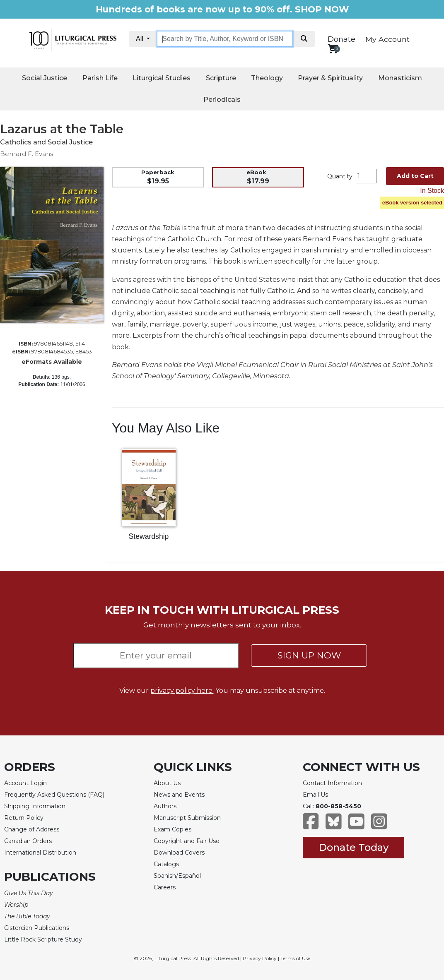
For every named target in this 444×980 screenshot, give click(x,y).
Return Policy (24, 818)
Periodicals (222, 100)
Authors (165, 806)
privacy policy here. (182, 691)
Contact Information (332, 783)
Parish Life (100, 78)
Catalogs (166, 864)
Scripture (221, 78)
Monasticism (400, 78)
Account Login (25, 783)
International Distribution (40, 853)
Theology (267, 78)
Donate (341, 39)
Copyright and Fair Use (187, 841)
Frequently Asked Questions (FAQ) (54, 795)
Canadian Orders (28, 841)
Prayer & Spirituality (330, 78)
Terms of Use (295, 958)
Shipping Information (35, 806)
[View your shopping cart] (333, 49)
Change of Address (32, 829)
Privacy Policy (260, 958)
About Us (167, 783)
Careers (165, 887)
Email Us (315, 795)
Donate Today (354, 847)
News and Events (179, 795)
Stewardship (149, 536)
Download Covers (179, 853)
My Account (387, 39)
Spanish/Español (177, 876)
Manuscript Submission (187, 818)
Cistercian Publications (37, 928)
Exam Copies (173, 829)
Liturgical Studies (162, 78)
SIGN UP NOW (309, 655)
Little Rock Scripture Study (43, 939)
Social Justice (45, 78)
